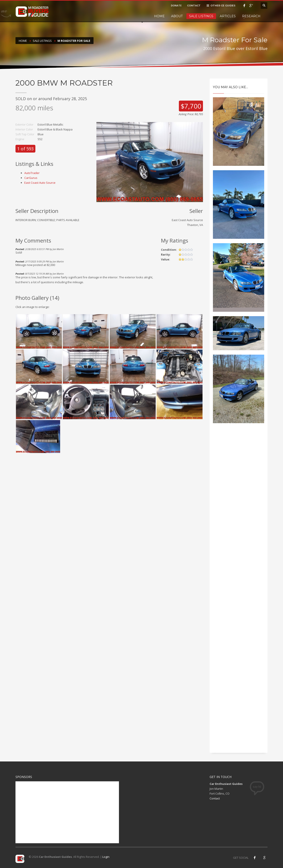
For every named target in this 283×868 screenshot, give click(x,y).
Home (159, 16)
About (177, 16)
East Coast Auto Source (40, 183)
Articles (228, 16)
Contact (215, 798)
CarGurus (31, 178)
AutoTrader (32, 173)
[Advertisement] (239, 502)
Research (251, 16)
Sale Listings (201, 16)
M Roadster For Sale (74, 41)
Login (106, 857)
